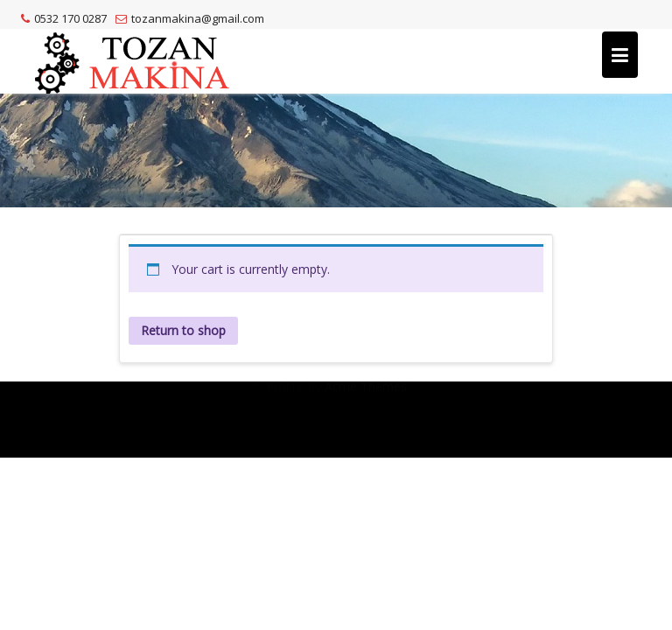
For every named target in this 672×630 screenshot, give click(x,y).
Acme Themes (366, 434)
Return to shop (183, 330)
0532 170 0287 (64, 18)
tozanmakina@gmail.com (190, 18)
